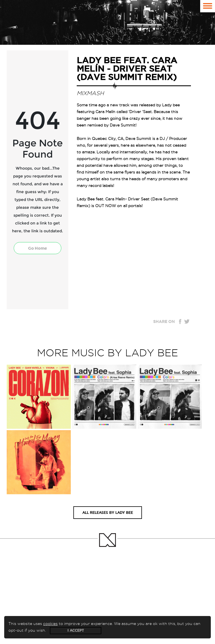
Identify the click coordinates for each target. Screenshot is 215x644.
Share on (164, 322)
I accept (76, 630)
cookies (50, 624)
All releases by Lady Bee (108, 513)
